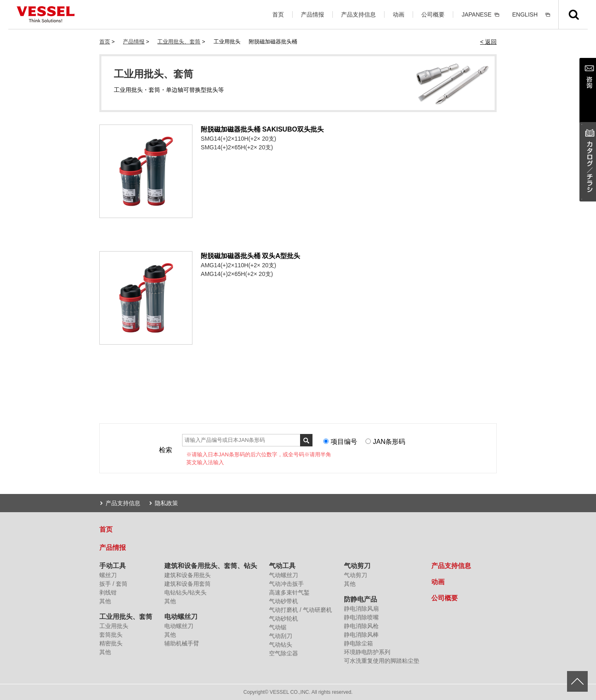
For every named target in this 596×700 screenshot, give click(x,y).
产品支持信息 (358, 14)
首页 (278, 14)
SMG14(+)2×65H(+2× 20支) (237, 147)
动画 (399, 14)
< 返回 (488, 42)
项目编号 (344, 442)
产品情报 (312, 14)
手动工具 (113, 566)
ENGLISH (525, 14)
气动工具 (282, 566)
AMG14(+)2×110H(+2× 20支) (238, 265)
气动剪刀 (357, 566)
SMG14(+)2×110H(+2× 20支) (238, 139)
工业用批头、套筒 (179, 42)
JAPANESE (476, 14)
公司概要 (433, 14)
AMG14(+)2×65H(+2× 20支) (237, 274)
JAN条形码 (389, 442)
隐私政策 (166, 503)
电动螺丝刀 (181, 617)
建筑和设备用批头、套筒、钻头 (211, 566)
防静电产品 (360, 599)
